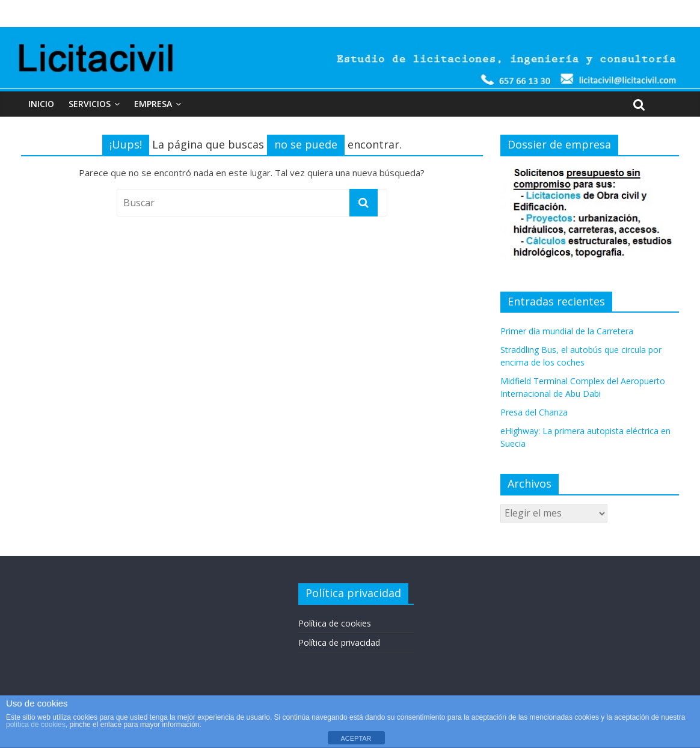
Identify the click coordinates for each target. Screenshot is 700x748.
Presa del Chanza (534, 412)
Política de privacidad (339, 642)
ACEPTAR (356, 738)
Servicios (90, 104)
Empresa (153, 104)
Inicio (41, 104)
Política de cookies (335, 623)
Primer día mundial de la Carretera (567, 331)
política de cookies (36, 725)
